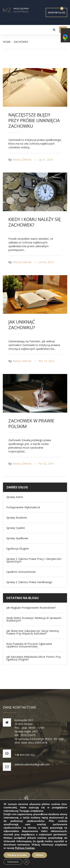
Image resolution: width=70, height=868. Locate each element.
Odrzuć (39, 855)
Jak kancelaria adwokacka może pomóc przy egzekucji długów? (34, 658)
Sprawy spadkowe (17, 538)
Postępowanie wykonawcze (23, 507)
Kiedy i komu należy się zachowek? (35, 222)
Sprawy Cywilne (16, 528)
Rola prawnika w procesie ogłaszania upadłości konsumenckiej (29, 645)
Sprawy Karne (15, 497)
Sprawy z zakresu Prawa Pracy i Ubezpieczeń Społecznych (34, 560)
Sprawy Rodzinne (17, 518)
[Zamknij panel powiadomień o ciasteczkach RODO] (26, 862)
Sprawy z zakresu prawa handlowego (29, 582)
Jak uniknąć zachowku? (22, 325)
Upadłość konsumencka (21, 572)
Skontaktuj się (56, 12)
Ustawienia (13, 862)
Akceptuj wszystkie (17, 855)
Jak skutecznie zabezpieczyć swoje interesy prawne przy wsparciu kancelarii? (33, 632)
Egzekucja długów (17, 549)
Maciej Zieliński (22, 160)
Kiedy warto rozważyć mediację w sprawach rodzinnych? (34, 619)
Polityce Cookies (25, 848)
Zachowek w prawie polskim (31, 423)
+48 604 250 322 (25, 755)
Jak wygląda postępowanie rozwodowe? (31, 608)
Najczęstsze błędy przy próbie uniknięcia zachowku (34, 120)
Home (7, 42)
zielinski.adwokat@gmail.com (32, 764)
